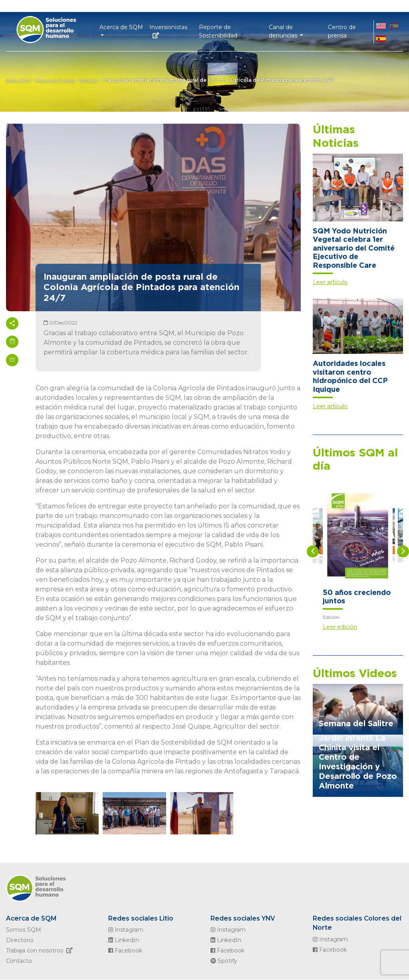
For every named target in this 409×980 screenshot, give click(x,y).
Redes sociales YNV (243, 918)
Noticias (91, 80)
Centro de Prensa (57, 80)
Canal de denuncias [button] (284, 31)
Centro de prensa (342, 31)
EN (381, 31)
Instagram (126, 930)
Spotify (224, 961)
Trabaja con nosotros (41, 951)
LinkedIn (124, 940)
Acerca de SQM (32, 918)
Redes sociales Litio (141, 918)
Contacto (19, 961)
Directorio (20, 940)
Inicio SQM (18, 80)
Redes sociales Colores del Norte (357, 923)
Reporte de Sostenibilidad (218, 31)
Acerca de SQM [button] (121, 26)
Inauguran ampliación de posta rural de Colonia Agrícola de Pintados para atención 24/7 (221, 80)
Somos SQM (24, 930)
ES (394, 31)
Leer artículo (330, 282)
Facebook (125, 951)
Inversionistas (168, 30)
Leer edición (340, 627)
